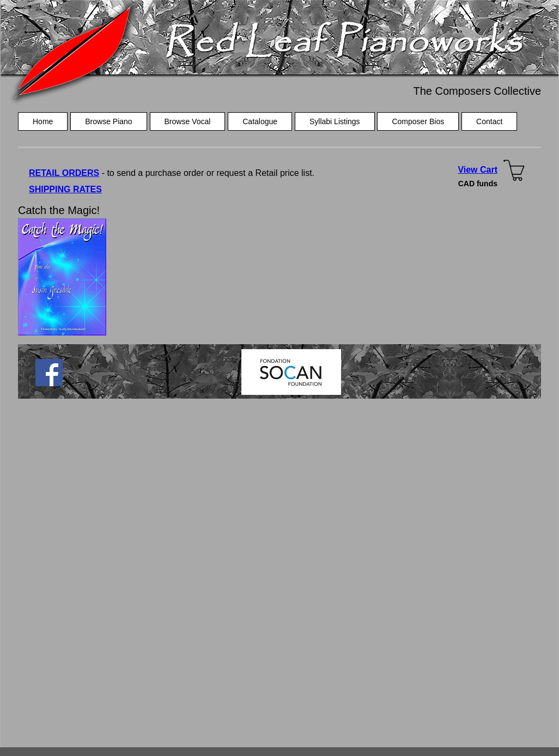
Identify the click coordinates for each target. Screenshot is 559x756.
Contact (489, 121)
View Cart (478, 170)
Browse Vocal (188, 121)
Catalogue (260, 121)
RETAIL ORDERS (64, 173)
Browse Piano (108, 121)
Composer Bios (418, 121)
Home (43, 121)
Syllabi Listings (335, 121)
